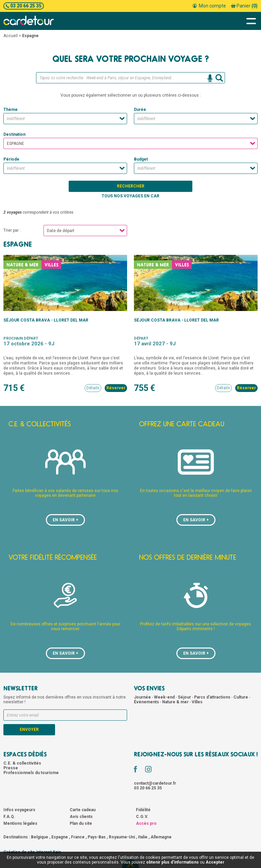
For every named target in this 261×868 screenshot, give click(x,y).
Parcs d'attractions (213, 697)
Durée (140, 110)
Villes (197, 702)
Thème (11, 110)
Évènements (147, 702)
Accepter (215, 862)
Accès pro (146, 823)
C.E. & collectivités (22, 763)
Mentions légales (20, 823)
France (78, 837)
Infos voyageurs (19, 810)
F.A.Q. (9, 817)
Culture (241, 697)
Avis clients (81, 817)
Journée (143, 697)
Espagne (60, 837)
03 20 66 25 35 (24, 6)
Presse (11, 768)
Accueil (11, 36)
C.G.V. (142, 817)
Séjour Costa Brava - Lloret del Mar (46, 320)
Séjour (185, 697)
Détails (93, 388)
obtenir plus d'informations (172, 862)
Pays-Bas (97, 837)
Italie (143, 837)
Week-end (165, 697)
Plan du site (81, 823)
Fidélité (143, 810)
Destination (14, 134)
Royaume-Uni (122, 837)
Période (11, 159)
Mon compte (209, 6)
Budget (141, 159)
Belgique (40, 837)
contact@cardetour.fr (155, 783)
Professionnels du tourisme (31, 773)
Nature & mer (176, 702)
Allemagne (161, 837)
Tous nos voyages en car (130, 196)
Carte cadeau (83, 810)
